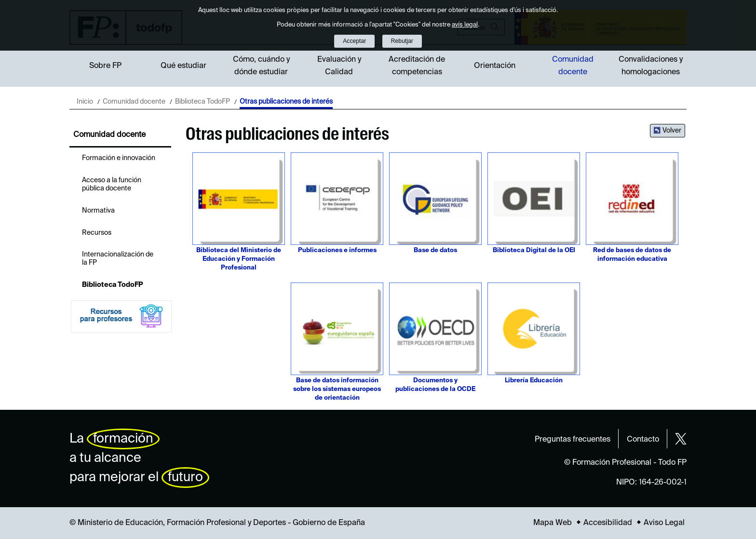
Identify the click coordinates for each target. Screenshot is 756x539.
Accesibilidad (608, 523)
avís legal (465, 25)
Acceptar (354, 41)
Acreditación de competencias (417, 66)
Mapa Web (553, 523)
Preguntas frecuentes (573, 440)
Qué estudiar (183, 66)
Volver (672, 131)
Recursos (97, 233)
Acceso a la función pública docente (112, 184)
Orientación (495, 66)
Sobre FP (105, 66)
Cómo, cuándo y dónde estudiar (261, 66)
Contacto (643, 440)
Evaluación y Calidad (339, 66)
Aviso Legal (664, 523)
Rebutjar (402, 41)
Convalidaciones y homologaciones (651, 66)
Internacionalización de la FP (118, 259)
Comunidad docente (573, 66)
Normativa (98, 211)
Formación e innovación (119, 158)
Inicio (85, 102)
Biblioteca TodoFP (202, 102)
